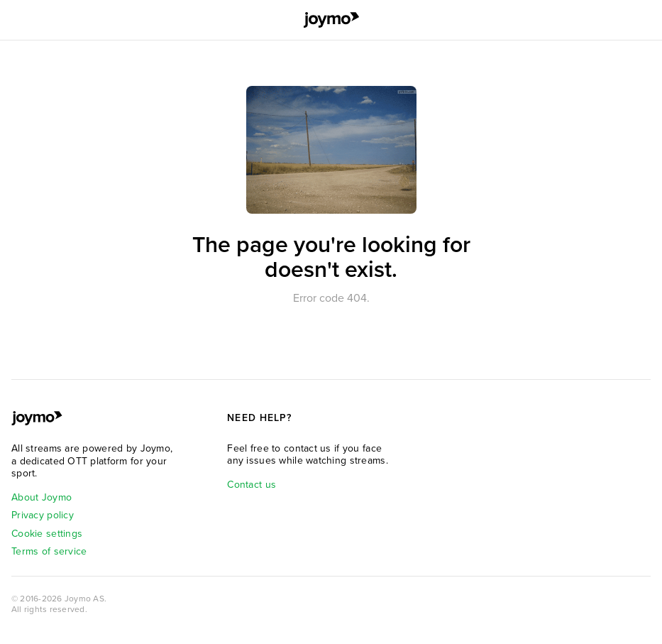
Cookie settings (47, 534)
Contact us (252, 485)
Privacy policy (43, 515)
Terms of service (49, 551)
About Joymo (42, 497)
